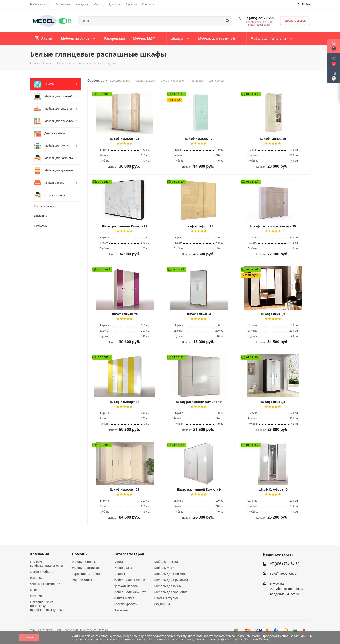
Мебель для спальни (129, 580)
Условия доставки (85, 568)
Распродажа (123, 568)
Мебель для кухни (168, 586)
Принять (29, 637)
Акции (118, 562)
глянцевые (197, 81)
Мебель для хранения (171, 592)
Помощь (80, 554)
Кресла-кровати (125, 604)
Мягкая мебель (125, 598)
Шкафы (119, 574)
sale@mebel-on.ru (259, 25)
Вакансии (37, 578)
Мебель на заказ (167, 562)
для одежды (218, 81)
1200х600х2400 (121, 81)
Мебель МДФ (164, 568)
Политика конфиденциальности (47, 564)
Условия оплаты (84, 562)
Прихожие (121, 610)
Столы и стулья (166, 598)
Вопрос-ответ (82, 580)
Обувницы (162, 604)
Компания (40, 554)
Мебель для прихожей (171, 580)
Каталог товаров (129, 554)
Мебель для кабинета (130, 592)
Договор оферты (43, 572)
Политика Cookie (256, 639)
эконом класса (146, 81)
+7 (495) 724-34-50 (259, 18)
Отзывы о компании (45, 584)
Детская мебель (126, 586)
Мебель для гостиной (171, 574)
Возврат (36, 596)
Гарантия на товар (86, 574)
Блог (34, 590)
